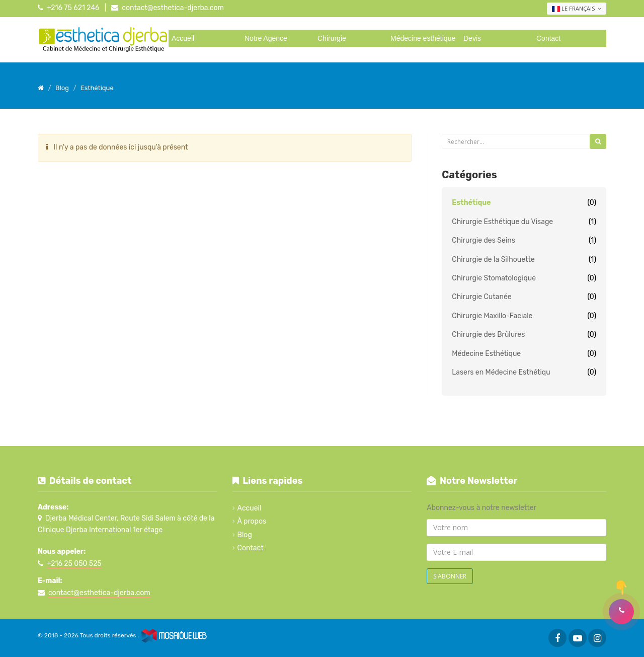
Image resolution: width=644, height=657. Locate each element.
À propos (252, 521)
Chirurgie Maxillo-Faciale (492, 316)
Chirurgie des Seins (483, 240)
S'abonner (450, 576)
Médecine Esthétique (486, 354)
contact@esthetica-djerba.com (173, 8)
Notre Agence (266, 38)
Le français (577, 9)
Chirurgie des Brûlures (488, 335)
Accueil (183, 38)
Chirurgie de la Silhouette (493, 260)
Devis (472, 38)
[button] (621, 612)
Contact (548, 38)
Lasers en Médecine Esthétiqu (501, 372)
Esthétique (471, 203)
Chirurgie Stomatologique (494, 278)
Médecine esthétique (423, 38)
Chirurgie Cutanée (481, 297)
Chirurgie (332, 38)
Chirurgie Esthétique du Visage (502, 222)
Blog (245, 535)
